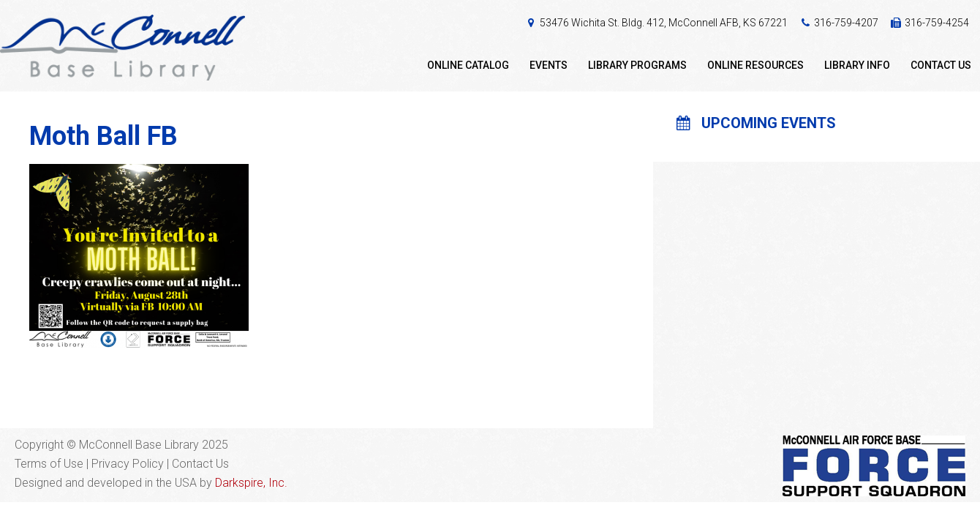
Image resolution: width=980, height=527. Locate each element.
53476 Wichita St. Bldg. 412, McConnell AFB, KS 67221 (664, 23)
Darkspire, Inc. (251, 483)
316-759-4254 (937, 23)
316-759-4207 (846, 23)
